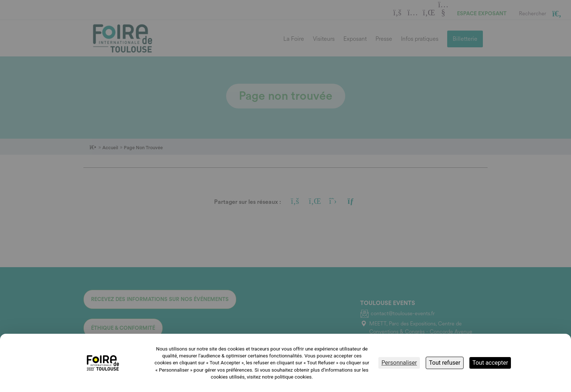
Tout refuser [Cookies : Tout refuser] (445, 363)
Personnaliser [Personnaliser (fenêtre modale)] (399, 363)
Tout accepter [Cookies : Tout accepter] (490, 363)
